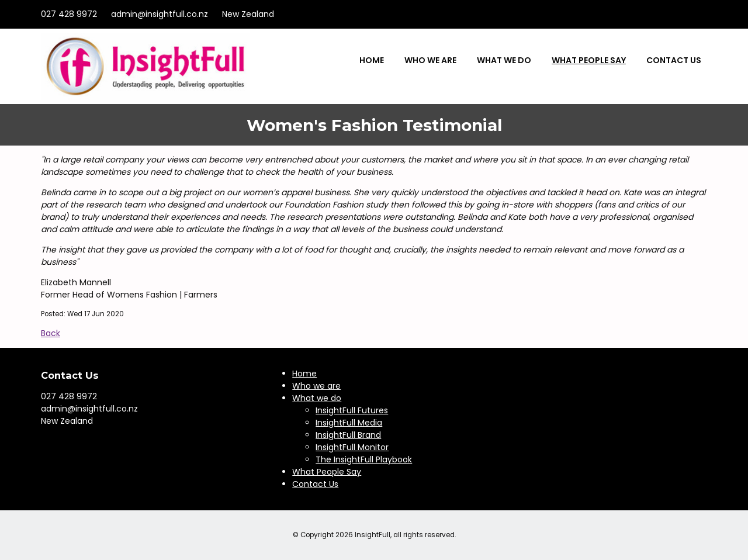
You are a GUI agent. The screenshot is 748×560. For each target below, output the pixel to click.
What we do (504, 60)
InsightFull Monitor (352, 447)
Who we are (430, 60)
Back (51, 333)
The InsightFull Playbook (364, 459)
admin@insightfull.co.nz (160, 14)
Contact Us (674, 60)
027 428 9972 (69, 14)
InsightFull (373, 535)
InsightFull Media (349, 423)
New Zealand (248, 14)
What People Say (589, 60)
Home (372, 60)
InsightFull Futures (352, 410)
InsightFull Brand (348, 435)
